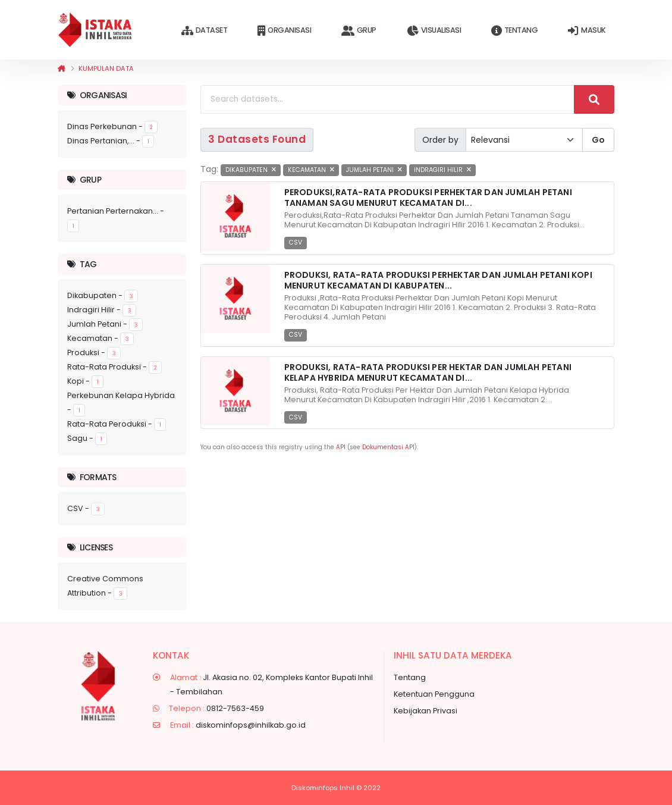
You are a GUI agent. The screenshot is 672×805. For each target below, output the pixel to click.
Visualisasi (434, 31)
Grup (359, 31)
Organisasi (284, 31)
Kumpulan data (106, 68)
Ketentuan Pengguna (434, 694)
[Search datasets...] (387, 99)
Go (598, 140)
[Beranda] (62, 68)
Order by (440, 140)
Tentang (514, 31)
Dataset (204, 31)
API (341, 447)
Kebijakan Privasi (426, 711)
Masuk (587, 31)
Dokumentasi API (388, 447)
